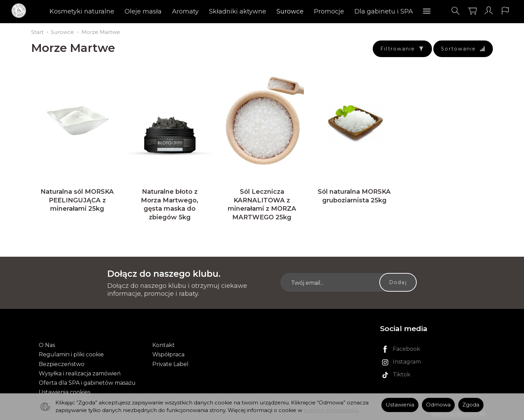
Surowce (290, 12)
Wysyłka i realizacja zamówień (80, 372)
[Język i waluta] (503, 12)
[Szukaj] (452, 12)
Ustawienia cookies (65, 391)
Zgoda (471, 405)
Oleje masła (143, 12)
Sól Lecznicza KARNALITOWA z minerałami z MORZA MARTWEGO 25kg (262, 208)
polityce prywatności (331, 410)
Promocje (329, 12)
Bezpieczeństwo (62, 362)
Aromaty (186, 12)
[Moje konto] (486, 12)
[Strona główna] (23, 12)
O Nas (47, 344)
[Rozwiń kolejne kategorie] (427, 12)
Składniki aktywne (238, 12)
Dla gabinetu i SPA (384, 12)
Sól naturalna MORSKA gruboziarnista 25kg (354, 200)
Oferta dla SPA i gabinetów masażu (87, 381)
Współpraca (168, 353)
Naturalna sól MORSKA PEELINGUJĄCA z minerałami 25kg (77, 204)
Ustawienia (400, 405)
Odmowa (438, 405)
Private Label (170, 362)
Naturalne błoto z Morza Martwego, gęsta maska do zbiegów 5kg (170, 208)
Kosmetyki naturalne (82, 12)
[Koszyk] (469, 12)
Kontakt (164, 344)
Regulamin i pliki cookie (71, 353)
